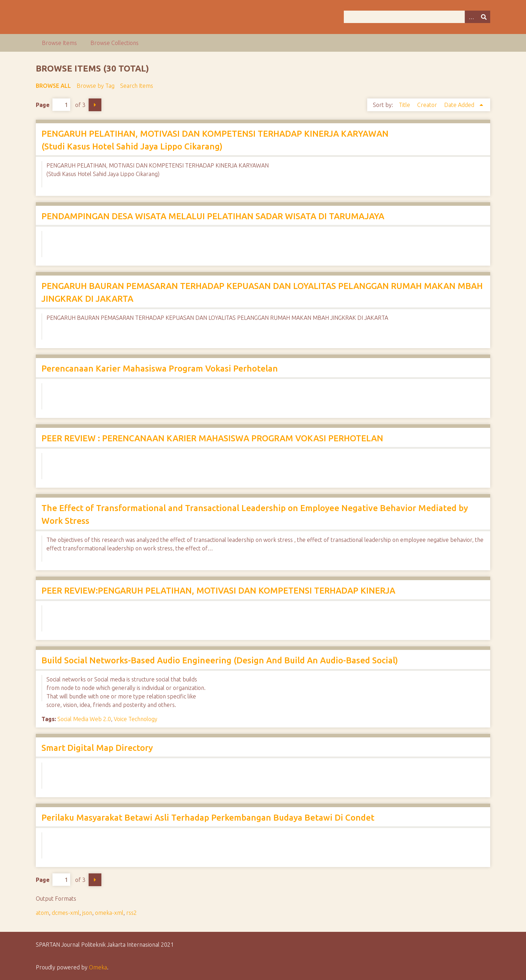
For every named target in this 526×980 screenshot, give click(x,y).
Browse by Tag (96, 86)
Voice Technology (136, 719)
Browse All (53, 86)
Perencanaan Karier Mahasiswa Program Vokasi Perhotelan (160, 369)
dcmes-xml (66, 913)
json (87, 913)
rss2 (131, 913)
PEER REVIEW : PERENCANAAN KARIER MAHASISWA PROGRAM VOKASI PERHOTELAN (212, 438)
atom (42, 913)
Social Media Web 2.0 (84, 719)
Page (53, 105)
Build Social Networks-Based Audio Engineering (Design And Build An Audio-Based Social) (220, 660)
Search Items (137, 86)
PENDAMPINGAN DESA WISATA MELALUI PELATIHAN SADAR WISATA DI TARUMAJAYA (213, 216)
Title (405, 105)
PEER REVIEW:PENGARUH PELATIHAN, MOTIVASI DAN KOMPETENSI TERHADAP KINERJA (218, 591)
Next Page (95, 105)
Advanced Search (471, 17)
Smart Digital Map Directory (97, 748)
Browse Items (59, 43)
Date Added (460, 105)
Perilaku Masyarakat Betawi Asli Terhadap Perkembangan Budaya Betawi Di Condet (208, 818)
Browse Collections (114, 43)
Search (484, 17)
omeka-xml (109, 913)
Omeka (98, 967)
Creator (428, 105)
